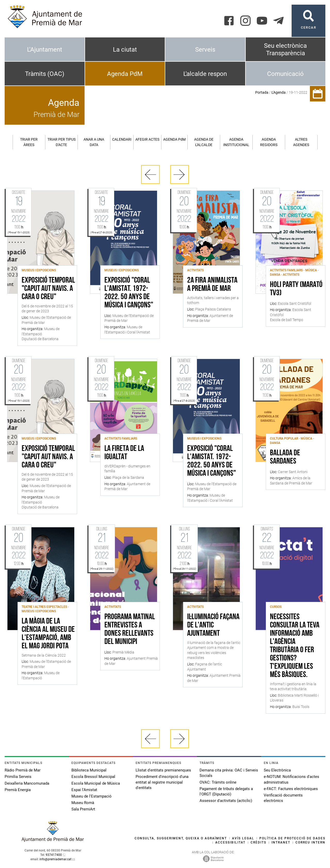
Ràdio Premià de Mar (23, 770)
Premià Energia (18, 790)
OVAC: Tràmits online (218, 782)
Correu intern (310, 842)
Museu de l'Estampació (92, 796)
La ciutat (125, 50)
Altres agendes (301, 142)
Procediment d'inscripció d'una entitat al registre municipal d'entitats (162, 782)
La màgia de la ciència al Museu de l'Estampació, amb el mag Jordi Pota (48, 634)
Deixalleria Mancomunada (27, 783)
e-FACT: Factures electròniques (291, 789)
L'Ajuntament (45, 50)
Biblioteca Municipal (89, 770)
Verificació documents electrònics (283, 798)
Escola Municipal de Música (96, 783)
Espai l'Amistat (84, 790)
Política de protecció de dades (292, 838)
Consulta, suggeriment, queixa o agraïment (181, 838)
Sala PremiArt (83, 809)
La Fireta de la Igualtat (124, 453)
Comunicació (285, 74)
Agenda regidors (269, 142)
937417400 (54, 855)
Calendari (122, 139)
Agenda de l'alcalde (204, 142)
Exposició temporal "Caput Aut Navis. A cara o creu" (48, 289)
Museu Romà (83, 803)
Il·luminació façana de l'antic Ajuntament (213, 625)
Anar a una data (94, 142)
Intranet (281, 842)
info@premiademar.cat (55, 859)
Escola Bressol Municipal (93, 777)
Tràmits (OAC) (45, 74)
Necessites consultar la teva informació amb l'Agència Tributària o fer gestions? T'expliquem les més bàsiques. (295, 646)
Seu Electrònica (277, 770)
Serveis (205, 50)
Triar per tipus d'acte (61, 142)
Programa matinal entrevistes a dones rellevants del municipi (130, 630)
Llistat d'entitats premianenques (163, 770)
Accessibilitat (230, 842)
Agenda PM (174, 139)
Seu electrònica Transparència (285, 49)
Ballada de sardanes (285, 457)
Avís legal (243, 838)
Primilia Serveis (18, 777)
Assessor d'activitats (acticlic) (226, 801)
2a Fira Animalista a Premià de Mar (212, 285)
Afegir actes (147, 139)
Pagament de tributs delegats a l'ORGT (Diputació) (226, 791)
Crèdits (258, 842)
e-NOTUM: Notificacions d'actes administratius (291, 779)
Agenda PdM (125, 74)
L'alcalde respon (205, 74)
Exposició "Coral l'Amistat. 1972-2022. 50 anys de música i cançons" (129, 293)
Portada (262, 92)
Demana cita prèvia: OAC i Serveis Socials (229, 773)
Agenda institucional (236, 142)
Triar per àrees (29, 142)
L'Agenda (279, 92)
